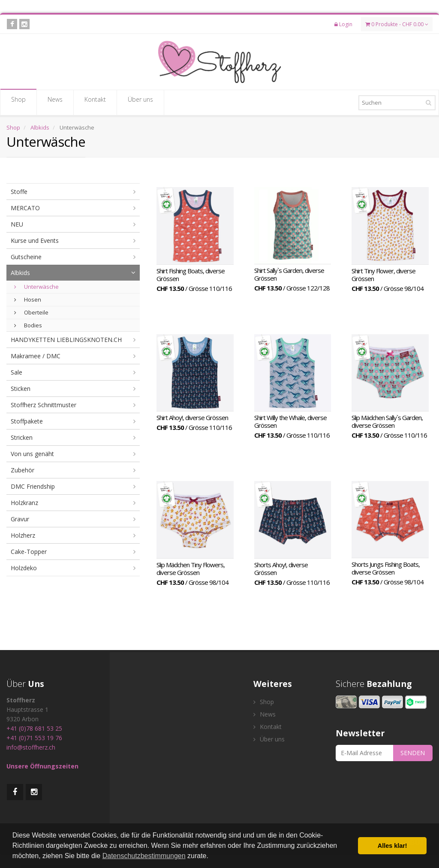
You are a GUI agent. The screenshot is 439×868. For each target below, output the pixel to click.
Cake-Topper (29, 552)
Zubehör (23, 470)
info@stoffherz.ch (31, 747)
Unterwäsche (36, 287)
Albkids (40, 127)
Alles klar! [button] (392, 846)
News (55, 102)
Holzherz (23, 535)
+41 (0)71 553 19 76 (34, 738)
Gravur (20, 519)
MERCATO (25, 208)
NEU (17, 224)
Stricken (22, 437)
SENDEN (413, 753)
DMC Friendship (33, 486)
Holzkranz (24, 503)
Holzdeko (24, 568)
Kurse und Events (35, 240)
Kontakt (95, 102)
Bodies (28, 325)
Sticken (21, 389)
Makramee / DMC (36, 356)
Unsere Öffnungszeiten (42, 766)
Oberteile (31, 312)
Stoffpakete (27, 421)
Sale (17, 372)
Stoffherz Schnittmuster (44, 405)
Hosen (28, 299)
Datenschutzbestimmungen (144, 856)
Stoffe (19, 192)
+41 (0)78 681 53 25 (34, 728)
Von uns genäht (32, 454)
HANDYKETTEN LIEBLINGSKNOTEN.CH (66, 340)
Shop (18, 102)
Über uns (140, 102)
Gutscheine (26, 257)
